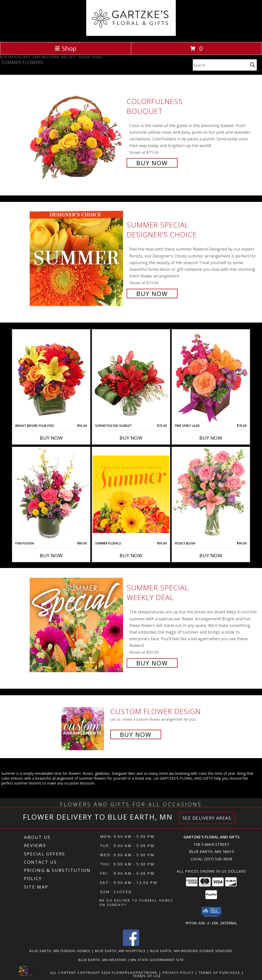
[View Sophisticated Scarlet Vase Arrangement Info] (131, 377)
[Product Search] (220, 65)
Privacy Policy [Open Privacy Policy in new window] (178, 972)
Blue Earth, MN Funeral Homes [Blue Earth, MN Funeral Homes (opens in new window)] (60, 951)
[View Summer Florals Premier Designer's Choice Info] (131, 494)
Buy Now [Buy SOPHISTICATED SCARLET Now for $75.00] (131, 438)
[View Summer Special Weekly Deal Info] (77, 625)
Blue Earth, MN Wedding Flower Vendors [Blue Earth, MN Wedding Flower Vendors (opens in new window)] (191, 951)
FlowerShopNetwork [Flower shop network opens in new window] (135, 972)
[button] (211, 912)
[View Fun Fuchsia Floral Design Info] (51, 494)
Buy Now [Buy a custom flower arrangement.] (136, 734)
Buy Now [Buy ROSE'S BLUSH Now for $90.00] (211, 555)
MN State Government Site (157, 960)
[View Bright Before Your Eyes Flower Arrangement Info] (51, 376)
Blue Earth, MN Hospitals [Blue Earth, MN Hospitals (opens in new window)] (120, 951)
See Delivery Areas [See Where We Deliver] (207, 818)
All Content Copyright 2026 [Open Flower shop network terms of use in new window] (80, 972)
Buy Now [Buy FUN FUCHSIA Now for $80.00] (51, 555)
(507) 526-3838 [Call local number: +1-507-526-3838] (218, 859)
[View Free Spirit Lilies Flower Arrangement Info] (211, 376)
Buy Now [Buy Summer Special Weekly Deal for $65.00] (152, 663)
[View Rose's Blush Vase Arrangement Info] (211, 494)
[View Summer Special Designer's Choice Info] (77, 259)
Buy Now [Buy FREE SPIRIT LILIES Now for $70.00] (211, 438)
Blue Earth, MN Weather (102, 960)
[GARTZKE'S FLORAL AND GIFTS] (131, 34)
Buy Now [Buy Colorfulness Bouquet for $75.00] (152, 163)
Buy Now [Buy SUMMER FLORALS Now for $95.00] (131, 555)
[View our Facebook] (131, 944)
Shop (65, 48)
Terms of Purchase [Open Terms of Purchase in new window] (220, 972)
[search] (253, 65)
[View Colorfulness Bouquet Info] (77, 132)
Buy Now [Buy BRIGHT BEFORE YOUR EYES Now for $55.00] (51, 438)
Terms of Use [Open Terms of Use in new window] (147, 976)
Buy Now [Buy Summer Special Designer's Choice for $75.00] (152, 293)
